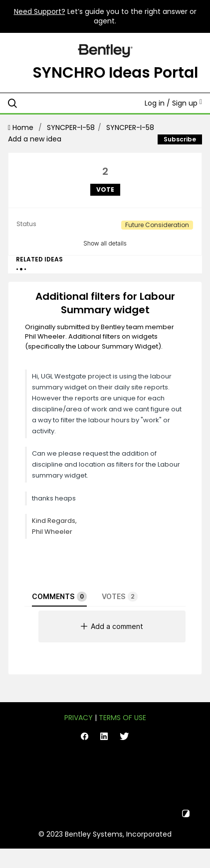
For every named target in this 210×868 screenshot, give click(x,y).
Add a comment (112, 626)
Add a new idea (35, 139)
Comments (59, 597)
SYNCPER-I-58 (71, 127)
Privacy (79, 718)
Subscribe (180, 139)
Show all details (105, 243)
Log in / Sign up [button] (173, 103)
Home (22, 127)
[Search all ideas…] (65, 103)
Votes (120, 597)
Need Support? (40, 11)
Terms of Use (122, 718)
